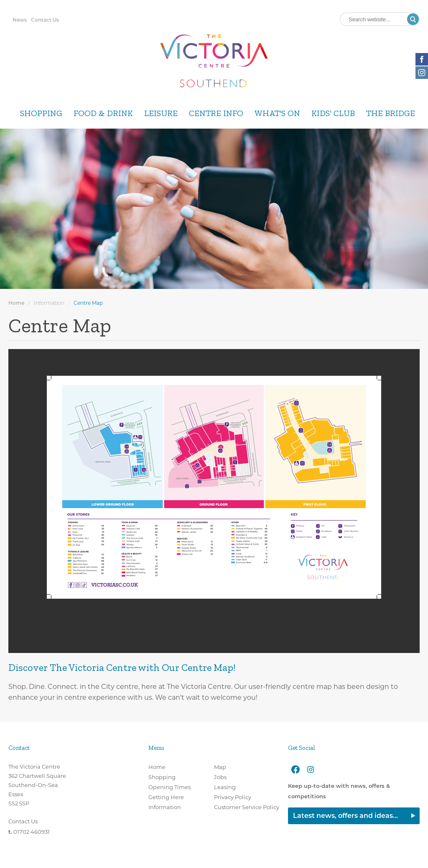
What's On (277, 113)
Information (49, 303)
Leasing (225, 787)
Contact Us (45, 20)
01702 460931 (32, 832)
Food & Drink (103, 113)
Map (220, 767)
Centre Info (216, 113)
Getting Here (166, 797)
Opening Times (169, 787)
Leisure (161, 113)
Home (16, 303)
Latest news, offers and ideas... (345, 816)
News (20, 20)
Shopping (41, 113)
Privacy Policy (233, 797)
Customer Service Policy (247, 807)
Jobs (220, 777)
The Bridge (391, 113)
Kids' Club (333, 113)
